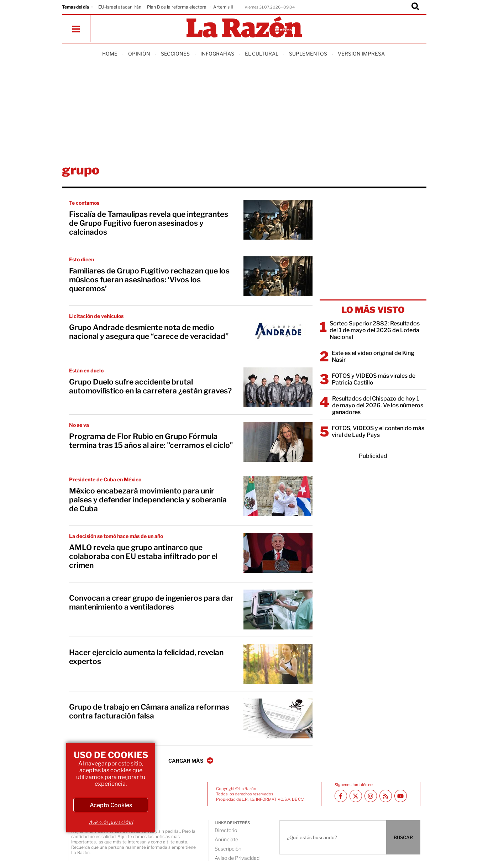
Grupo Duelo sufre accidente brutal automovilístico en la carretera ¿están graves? (150, 386)
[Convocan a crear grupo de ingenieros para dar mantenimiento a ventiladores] (278, 610)
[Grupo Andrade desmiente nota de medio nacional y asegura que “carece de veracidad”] (278, 333)
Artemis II (223, 7)
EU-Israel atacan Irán (120, 7)
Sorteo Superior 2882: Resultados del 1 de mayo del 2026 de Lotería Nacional (375, 330)
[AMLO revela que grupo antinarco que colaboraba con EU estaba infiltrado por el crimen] (278, 553)
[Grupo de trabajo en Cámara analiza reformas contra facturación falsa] (278, 718)
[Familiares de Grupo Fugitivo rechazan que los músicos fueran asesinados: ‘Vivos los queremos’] (278, 276)
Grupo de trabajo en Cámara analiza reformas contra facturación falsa (149, 711)
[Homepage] (244, 28)
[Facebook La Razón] (341, 796)
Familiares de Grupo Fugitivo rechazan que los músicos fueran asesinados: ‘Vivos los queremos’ (149, 280)
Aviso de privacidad (111, 822)
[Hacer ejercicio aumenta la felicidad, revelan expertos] (278, 664)
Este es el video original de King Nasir (373, 356)
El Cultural (262, 54)
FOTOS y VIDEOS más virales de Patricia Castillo (374, 379)
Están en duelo (86, 370)
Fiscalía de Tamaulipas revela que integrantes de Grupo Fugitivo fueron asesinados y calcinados (149, 223)
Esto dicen (82, 259)
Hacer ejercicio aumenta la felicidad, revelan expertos (146, 657)
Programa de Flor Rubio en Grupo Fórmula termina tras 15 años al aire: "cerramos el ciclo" (151, 441)
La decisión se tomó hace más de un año (116, 536)
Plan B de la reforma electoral (177, 7)
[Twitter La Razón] (356, 796)
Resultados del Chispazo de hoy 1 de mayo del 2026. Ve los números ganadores (378, 405)
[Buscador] (415, 7)
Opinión (139, 54)
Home (110, 54)
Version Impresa (361, 54)
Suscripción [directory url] (228, 849)
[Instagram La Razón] (371, 796)
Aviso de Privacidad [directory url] (237, 858)
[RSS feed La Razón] (386, 796)
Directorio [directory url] (226, 830)
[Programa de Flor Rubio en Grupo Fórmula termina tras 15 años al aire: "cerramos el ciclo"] (278, 442)
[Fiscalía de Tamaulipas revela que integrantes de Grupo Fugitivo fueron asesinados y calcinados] (278, 220)
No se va (79, 425)
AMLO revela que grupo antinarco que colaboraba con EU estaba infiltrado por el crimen (143, 556)
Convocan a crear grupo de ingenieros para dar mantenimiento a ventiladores (151, 602)
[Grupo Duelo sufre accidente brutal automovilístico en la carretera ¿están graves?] (278, 387)
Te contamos (84, 203)
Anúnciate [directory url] (226, 839)
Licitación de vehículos (96, 316)
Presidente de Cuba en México (105, 479)
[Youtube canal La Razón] (401, 796)
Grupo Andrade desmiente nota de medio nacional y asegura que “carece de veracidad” (149, 332)
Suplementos (308, 54)
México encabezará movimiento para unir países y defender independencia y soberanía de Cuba (148, 500)
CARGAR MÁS (191, 760)
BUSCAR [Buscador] (403, 837)
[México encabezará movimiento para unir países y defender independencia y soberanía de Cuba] (278, 496)
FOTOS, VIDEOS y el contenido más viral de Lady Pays (378, 432)
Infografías (217, 54)
